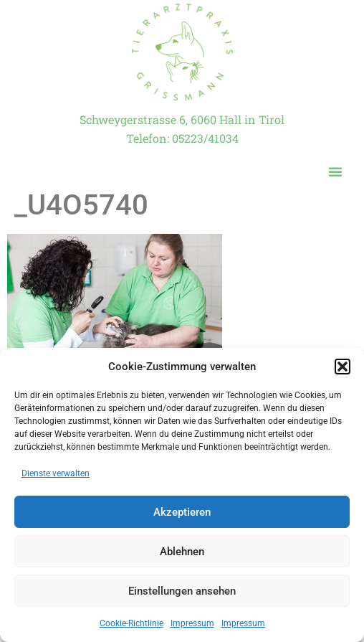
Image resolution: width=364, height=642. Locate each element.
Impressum (192, 623)
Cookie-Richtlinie (131, 623)
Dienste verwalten (56, 473)
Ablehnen (182, 552)
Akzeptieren (182, 512)
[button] (343, 367)
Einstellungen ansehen (182, 591)
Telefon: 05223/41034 (182, 138)
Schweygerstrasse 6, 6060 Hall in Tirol (182, 119)
